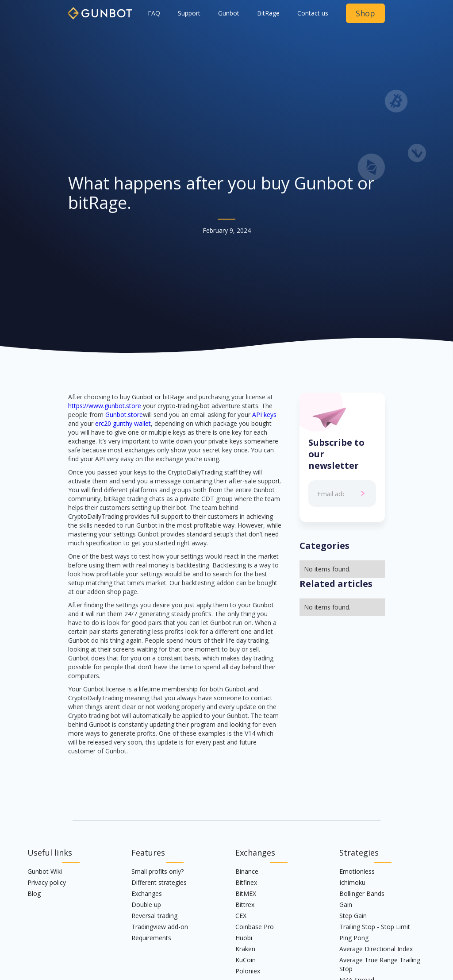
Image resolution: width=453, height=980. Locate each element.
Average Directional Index (376, 949)
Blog (34, 893)
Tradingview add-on (160, 927)
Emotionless (357, 871)
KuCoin (246, 960)
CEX (241, 916)
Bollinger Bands (362, 893)
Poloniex (248, 971)
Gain (346, 905)
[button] (229, 13)
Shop (365, 13)
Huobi (244, 938)
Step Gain (353, 916)
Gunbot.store (124, 415)
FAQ (154, 13)
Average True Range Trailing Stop (380, 964)
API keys (264, 415)
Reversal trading (154, 916)
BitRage (268, 13)
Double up (146, 905)
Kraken (245, 949)
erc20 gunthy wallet (123, 423)
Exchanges (147, 893)
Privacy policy (47, 882)
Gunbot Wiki (45, 871)
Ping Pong (354, 938)
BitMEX (246, 893)
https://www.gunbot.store (105, 406)
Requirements (151, 938)
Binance (247, 871)
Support (189, 13)
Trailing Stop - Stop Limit (375, 927)
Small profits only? (157, 871)
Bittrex (245, 905)
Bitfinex (246, 882)
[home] (100, 10)
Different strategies (159, 882)
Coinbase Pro (255, 927)
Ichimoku (352, 882)
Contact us (313, 13)
